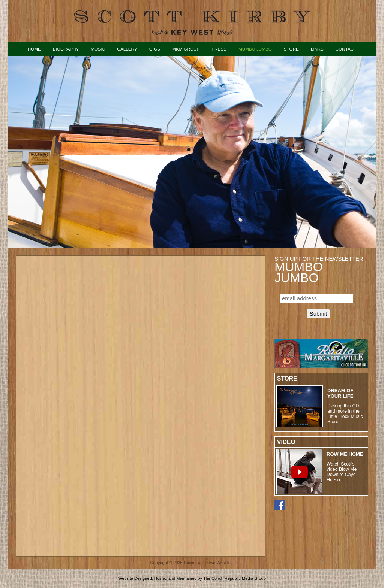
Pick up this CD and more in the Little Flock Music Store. (345, 414)
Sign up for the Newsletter (319, 269)
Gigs (155, 49)
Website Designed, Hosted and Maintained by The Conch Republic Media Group (192, 578)
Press (219, 49)
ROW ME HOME (345, 454)
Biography (66, 49)
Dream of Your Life (340, 393)
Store (291, 49)
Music (98, 49)
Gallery (127, 49)
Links (317, 49)
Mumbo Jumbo (255, 49)
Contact (346, 49)
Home (34, 49)
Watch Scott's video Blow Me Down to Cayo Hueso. (342, 472)
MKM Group (186, 49)
